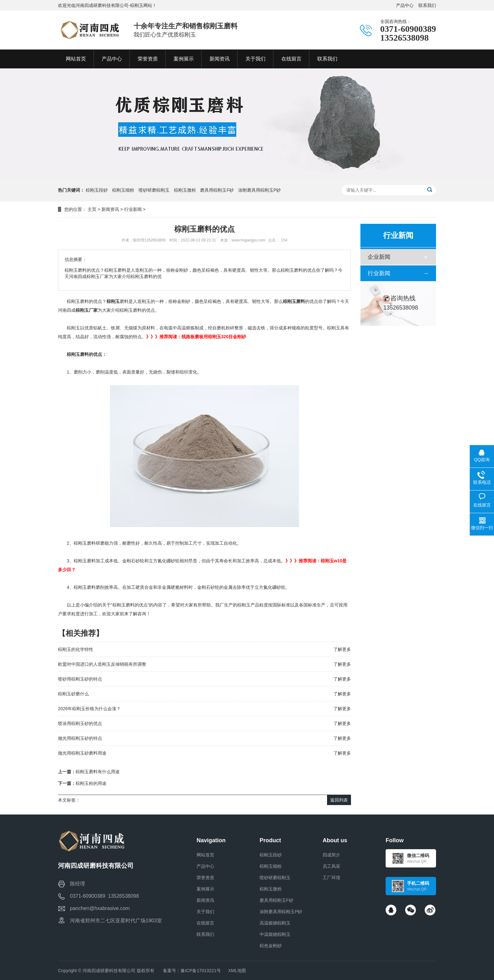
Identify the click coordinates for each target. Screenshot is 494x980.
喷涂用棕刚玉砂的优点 (80, 723)
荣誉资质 (205, 878)
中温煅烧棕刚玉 (275, 934)
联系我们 (427, 5)
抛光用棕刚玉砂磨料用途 (82, 753)
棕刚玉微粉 (185, 190)
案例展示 (205, 889)
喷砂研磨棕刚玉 (154, 190)
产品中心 (405, 5)
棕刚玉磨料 (294, 301)
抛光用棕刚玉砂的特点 (80, 738)
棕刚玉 (113, 301)
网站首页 (205, 855)
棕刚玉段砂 (97, 190)
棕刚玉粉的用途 (91, 783)
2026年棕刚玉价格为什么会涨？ (89, 709)
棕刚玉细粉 (123, 190)
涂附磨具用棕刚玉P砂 (259, 190)
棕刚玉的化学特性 (76, 649)
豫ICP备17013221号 (201, 971)
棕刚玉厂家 (87, 310)
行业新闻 (133, 209)
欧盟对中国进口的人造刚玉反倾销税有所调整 (102, 664)
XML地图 (237, 971)
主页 (92, 209)
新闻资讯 (110, 209)
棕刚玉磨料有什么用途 (98, 772)
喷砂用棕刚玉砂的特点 (80, 679)
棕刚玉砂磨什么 (73, 694)
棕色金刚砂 (271, 946)
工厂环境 (331, 878)
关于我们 (205, 912)
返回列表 (339, 800)
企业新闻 (379, 257)
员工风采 (331, 866)
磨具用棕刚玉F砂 (217, 190)
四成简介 (331, 855)
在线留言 (205, 923)
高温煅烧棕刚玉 (275, 923)
